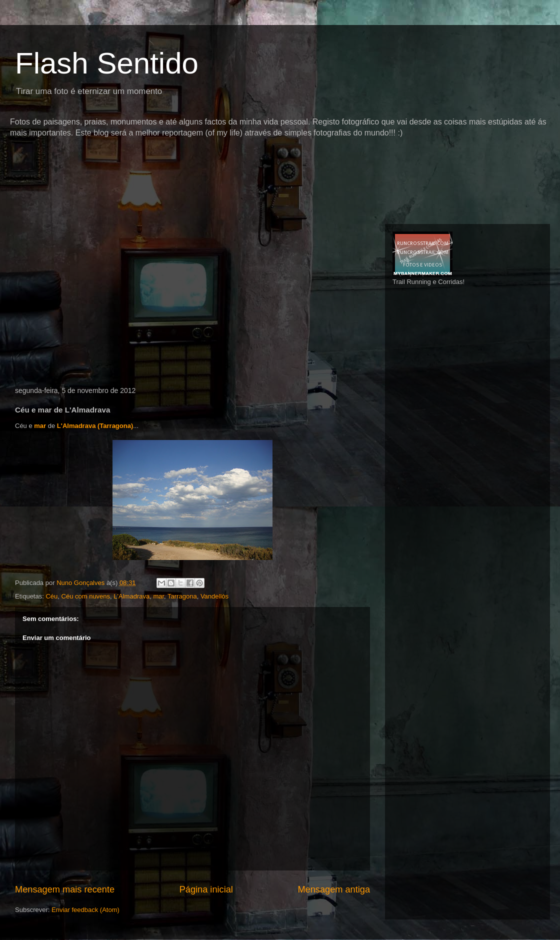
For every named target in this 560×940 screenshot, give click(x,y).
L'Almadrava (131, 596)
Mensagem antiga (334, 889)
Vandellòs (214, 596)
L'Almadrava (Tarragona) (95, 426)
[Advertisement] (192, 157)
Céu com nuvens (86, 596)
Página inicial (206, 889)
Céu (51, 596)
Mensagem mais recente (65, 889)
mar (40, 426)
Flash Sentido (107, 63)
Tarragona (182, 596)
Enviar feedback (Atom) (85, 910)
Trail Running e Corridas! (428, 282)
